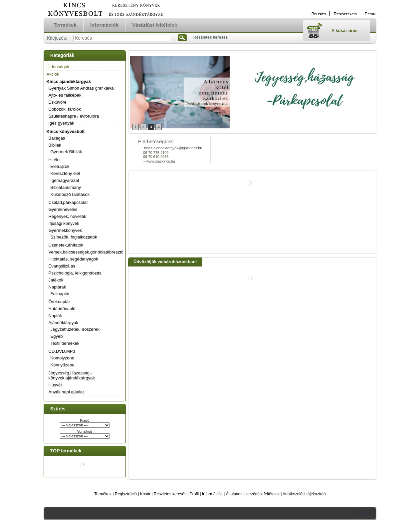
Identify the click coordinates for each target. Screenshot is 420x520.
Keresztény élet (66, 173)
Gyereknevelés (63, 209)
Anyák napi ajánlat (66, 392)
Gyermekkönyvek (65, 230)
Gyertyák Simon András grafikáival (82, 88)
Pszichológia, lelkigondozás (75, 273)
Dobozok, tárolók (65, 109)
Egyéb (57, 336)
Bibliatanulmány (66, 187)
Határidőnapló (62, 309)
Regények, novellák (67, 216)
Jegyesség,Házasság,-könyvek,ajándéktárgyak (72, 375)
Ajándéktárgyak (64, 323)
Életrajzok (60, 166)
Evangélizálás (62, 266)
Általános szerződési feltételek (253, 494)
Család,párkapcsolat (68, 202)
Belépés (319, 14)
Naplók (55, 316)
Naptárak (57, 287)
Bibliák (55, 145)
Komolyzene (63, 358)
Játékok (56, 280)
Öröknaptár (59, 302)
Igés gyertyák (61, 123)
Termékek (103, 494)
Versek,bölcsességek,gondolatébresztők (87, 252)
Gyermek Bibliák (66, 152)
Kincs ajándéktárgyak (69, 81)
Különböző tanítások (70, 194)
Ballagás (57, 138)
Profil (194, 494)
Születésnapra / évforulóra (74, 116)
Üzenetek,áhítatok (66, 245)
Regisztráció (126, 494)
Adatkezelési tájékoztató (304, 494)
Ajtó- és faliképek (65, 95)
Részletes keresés (170, 494)
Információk (212, 494)
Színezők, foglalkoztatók (74, 237)
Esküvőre (58, 102)
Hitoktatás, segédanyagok (74, 259)
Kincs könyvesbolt (66, 131)
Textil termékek (65, 343)
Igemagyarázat (65, 180)
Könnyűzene (63, 365)
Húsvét (55, 385)
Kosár (145, 494)
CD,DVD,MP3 (62, 351)
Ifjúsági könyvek (64, 223)
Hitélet (55, 160)
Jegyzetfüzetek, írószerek (75, 329)
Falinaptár (60, 294)
